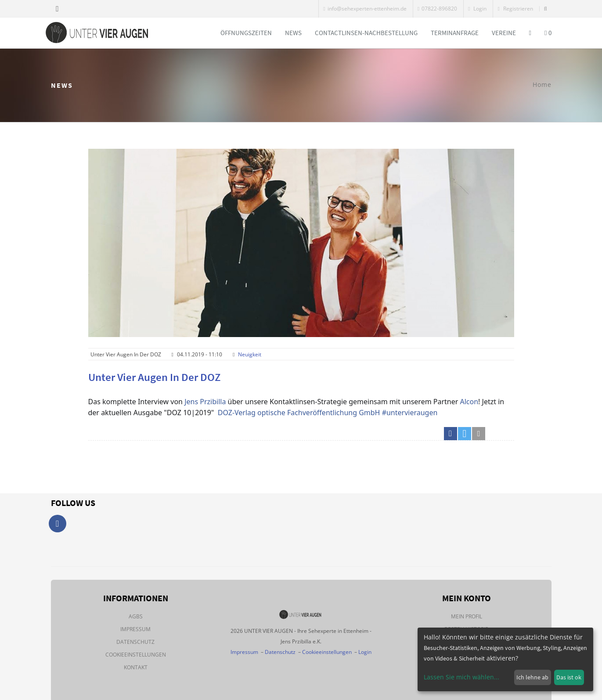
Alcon (469, 402)
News (293, 33)
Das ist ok (569, 677)
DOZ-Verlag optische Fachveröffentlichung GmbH (299, 413)
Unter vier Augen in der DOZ (155, 377)
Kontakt (136, 667)
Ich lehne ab (532, 677)
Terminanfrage (455, 33)
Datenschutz (135, 642)
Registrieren (515, 9)
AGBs (136, 616)
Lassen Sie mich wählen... (461, 677)
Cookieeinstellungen (136, 655)
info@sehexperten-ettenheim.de (365, 9)
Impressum (135, 629)
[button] (451, 434)
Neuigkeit (250, 354)
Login (477, 9)
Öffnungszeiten (246, 33)
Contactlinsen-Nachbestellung (366, 33)
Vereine (504, 33)
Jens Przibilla (205, 402)
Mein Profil (467, 616)
